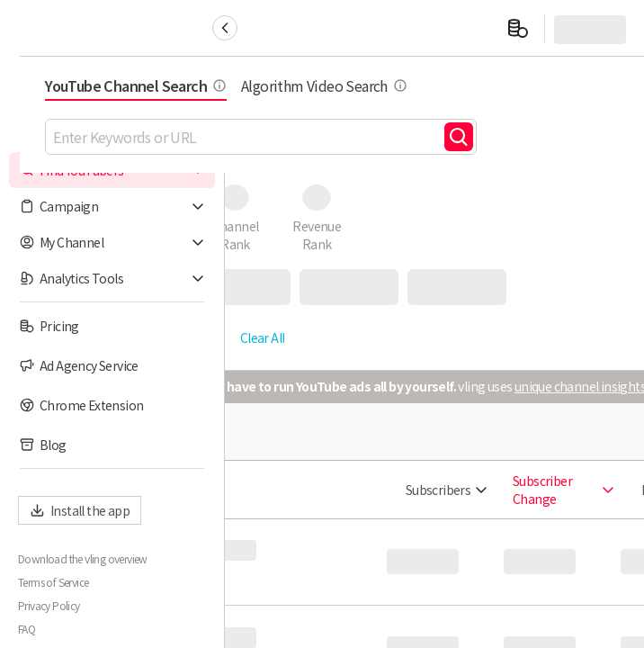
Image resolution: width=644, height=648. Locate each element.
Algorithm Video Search (529, 85)
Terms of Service (53, 582)
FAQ (27, 629)
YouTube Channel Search (341, 85)
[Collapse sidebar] (225, 28)
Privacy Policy (49, 606)
